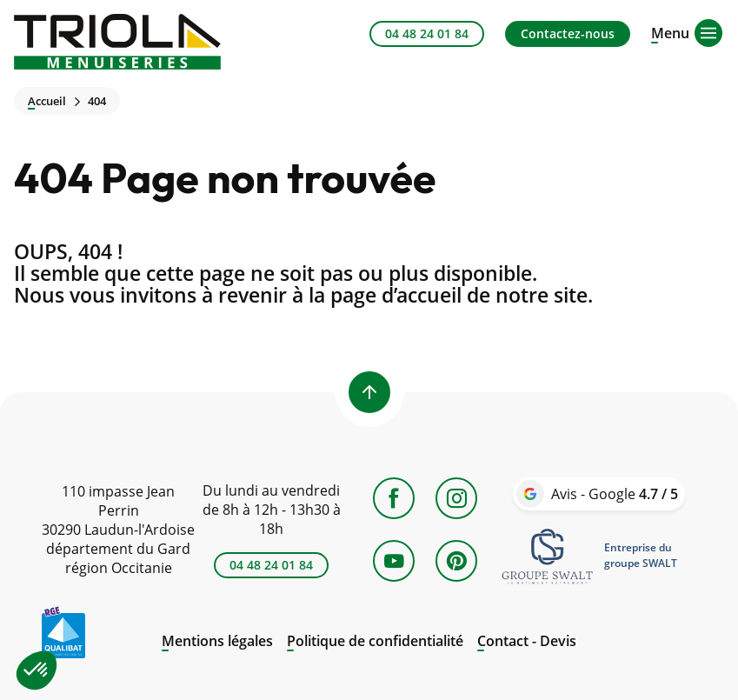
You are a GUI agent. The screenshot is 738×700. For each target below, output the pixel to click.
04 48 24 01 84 (427, 33)
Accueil (47, 101)
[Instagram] (456, 498)
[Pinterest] (456, 561)
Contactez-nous (568, 33)
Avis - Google (615, 494)
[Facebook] (394, 498)
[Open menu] (670, 31)
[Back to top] (369, 392)
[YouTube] (394, 561)
